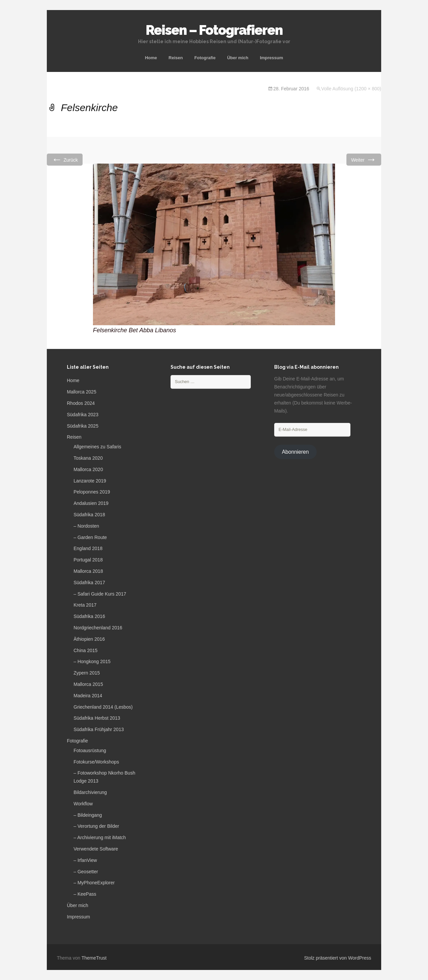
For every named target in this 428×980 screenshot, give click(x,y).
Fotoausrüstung (90, 750)
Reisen (176, 58)
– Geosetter (86, 872)
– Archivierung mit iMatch (100, 837)
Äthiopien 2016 (89, 639)
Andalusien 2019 (91, 503)
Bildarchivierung (90, 792)
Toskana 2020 (88, 458)
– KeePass (85, 894)
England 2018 (88, 548)
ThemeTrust (94, 958)
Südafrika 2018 (89, 515)
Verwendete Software (96, 849)
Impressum (271, 58)
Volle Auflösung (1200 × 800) (351, 89)
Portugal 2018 (88, 560)
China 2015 (86, 650)
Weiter (364, 159)
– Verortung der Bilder (96, 826)
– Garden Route (90, 537)
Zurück (65, 159)
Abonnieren (295, 452)
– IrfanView (85, 860)
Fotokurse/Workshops (96, 762)
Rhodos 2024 (81, 403)
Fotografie (205, 58)
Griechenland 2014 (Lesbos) (103, 707)
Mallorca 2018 (88, 571)
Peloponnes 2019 (92, 492)
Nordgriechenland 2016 (98, 628)
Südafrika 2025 (83, 426)
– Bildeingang (88, 815)
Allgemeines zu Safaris (97, 447)
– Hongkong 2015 (92, 661)
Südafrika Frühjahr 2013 (99, 729)
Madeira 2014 (88, 696)
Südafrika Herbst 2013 (97, 718)
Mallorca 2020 (88, 469)
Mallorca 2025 (82, 392)
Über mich (238, 58)
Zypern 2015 (87, 673)
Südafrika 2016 (89, 616)
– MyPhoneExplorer (94, 883)
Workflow (83, 804)
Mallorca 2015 (88, 684)
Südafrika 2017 (89, 583)
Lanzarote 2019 (90, 481)
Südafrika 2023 (83, 415)
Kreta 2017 (85, 605)
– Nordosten (86, 526)
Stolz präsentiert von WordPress (338, 958)
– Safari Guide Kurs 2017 (100, 594)
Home (151, 58)
